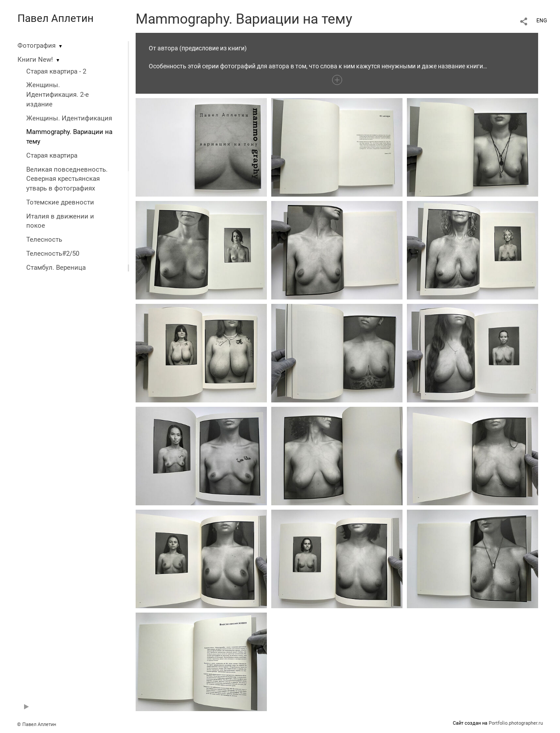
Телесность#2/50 (53, 254)
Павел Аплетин (56, 18)
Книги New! (35, 60)
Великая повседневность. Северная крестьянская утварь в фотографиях (67, 179)
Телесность (44, 240)
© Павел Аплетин (37, 724)
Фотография (37, 46)
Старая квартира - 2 (56, 71)
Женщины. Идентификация (69, 118)
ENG (542, 21)
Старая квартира (52, 155)
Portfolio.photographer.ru (516, 723)
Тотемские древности (60, 202)
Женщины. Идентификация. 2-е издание (58, 95)
